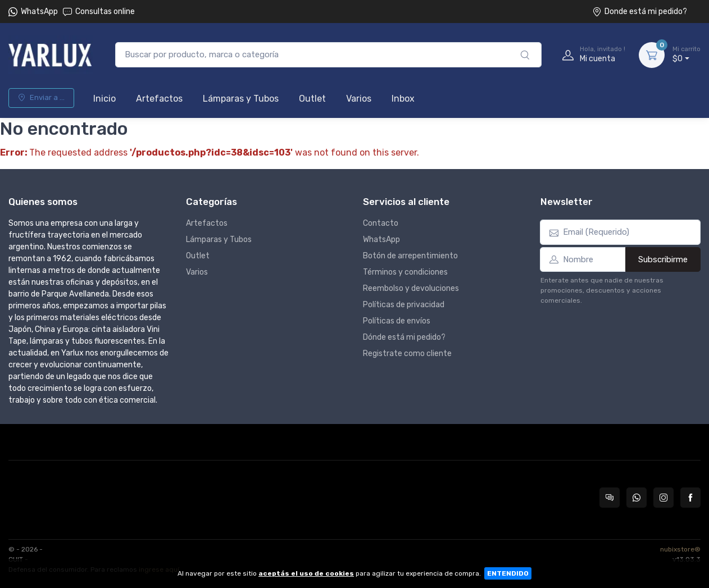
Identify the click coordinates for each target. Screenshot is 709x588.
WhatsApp (39, 12)
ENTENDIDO (508, 573)
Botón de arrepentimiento (410, 256)
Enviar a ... (41, 97)
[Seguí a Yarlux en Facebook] (690, 498)
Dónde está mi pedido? (404, 337)
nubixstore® (680, 549)
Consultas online (99, 12)
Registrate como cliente (407, 354)
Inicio (104, 99)
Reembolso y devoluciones (411, 288)
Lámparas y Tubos (241, 99)
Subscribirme (663, 259)
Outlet (312, 99)
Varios (359, 99)
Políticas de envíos (397, 321)
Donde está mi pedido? (640, 12)
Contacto (381, 223)
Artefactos (159, 99)
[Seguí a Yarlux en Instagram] (663, 498)
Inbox (403, 99)
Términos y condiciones (405, 272)
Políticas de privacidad (404, 305)
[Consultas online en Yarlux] (610, 498)
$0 (687, 54)
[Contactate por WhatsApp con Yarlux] (637, 498)
